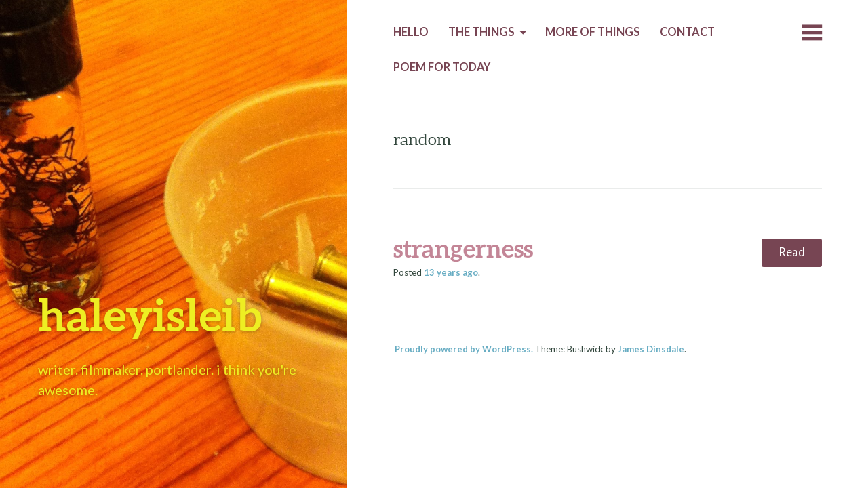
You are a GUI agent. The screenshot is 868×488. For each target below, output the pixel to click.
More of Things (593, 32)
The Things (481, 32)
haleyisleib (150, 314)
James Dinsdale (651, 349)
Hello (411, 32)
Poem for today (442, 67)
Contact (687, 32)
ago (451, 272)
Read (792, 252)
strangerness (463, 248)
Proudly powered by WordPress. (464, 349)
